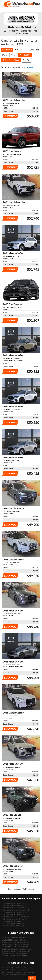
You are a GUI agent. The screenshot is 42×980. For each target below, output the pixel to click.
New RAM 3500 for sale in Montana (14, 940)
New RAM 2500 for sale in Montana (14, 938)
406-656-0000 (22, 34)
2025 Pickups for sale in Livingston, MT (15, 917)
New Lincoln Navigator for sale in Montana (16, 949)
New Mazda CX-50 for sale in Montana (15, 945)
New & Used (21, 50)
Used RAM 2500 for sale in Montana (14, 968)
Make (5, 55)
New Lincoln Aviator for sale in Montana (15, 954)
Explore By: (7, 50)
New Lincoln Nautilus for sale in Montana (16, 951)
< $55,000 (25, 55)
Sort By (27, 60)
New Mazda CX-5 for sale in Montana (15, 942)
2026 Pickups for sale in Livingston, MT (15, 910)
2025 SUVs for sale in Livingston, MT (15, 912)
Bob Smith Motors (11, 60)
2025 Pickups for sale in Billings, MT (14, 919)
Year (14, 55)
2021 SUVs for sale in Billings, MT (14, 926)
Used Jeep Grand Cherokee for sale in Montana (18, 972)
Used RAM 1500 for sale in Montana (14, 970)
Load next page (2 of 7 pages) (21, 889)
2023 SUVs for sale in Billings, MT (14, 924)
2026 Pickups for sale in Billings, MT (14, 908)
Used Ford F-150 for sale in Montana (15, 974)
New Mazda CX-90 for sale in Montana (15, 947)
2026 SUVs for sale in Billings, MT (14, 906)
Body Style (35, 50)
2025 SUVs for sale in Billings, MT (14, 915)
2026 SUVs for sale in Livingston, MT (15, 903)
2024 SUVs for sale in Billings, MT (14, 921)
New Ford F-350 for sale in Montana (14, 956)
